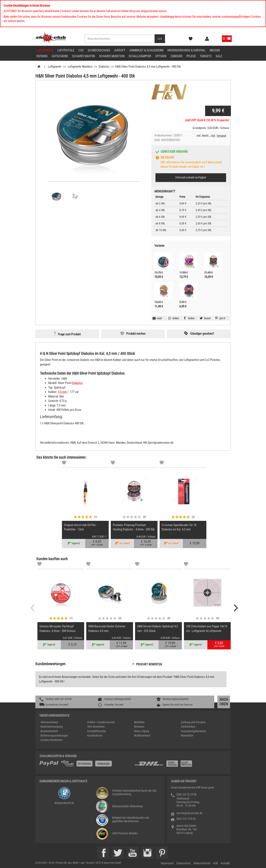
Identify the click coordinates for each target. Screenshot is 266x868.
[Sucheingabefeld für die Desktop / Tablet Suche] (120, 39)
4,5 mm (62, 392)
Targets (206, 56)
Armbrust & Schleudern (146, 50)
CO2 (81, 50)
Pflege (191, 56)
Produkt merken (136, 334)
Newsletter (187, 736)
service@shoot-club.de (189, 813)
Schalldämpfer (140, 56)
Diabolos (77, 383)
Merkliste (139, 722)
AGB (216, 863)
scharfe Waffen (84, 56)
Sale (219, 56)
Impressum (167, 863)
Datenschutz (184, 863)
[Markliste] (64, 463)
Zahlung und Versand (193, 722)
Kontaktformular (97, 731)
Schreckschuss (99, 50)
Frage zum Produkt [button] (69, 334)
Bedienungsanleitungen (54, 736)
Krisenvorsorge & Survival (187, 50)
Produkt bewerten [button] (149, 664)
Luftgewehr (45, 50)
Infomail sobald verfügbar (191, 177)
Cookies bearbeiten (52, 740)
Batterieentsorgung (52, 727)
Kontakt (225, 863)
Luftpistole (66, 50)
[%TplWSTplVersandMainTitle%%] (86, 765)
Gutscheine (60, 56)
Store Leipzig (142, 731)
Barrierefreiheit (49, 731)
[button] (220, 318)
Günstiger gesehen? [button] (202, 334)
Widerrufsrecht (202, 863)
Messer (215, 50)
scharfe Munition (112, 56)
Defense (42, 56)
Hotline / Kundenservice (101, 722)
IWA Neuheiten (96, 727)
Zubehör (176, 56)
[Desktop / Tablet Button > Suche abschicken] (160, 39)
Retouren (139, 727)
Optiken (161, 56)
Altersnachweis (49, 722)
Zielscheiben (188, 727)
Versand (221, 136)
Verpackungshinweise (193, 731)
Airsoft (120, 50)
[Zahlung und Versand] (180, 765)
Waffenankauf (142, 736)
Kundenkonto (95, 736)
